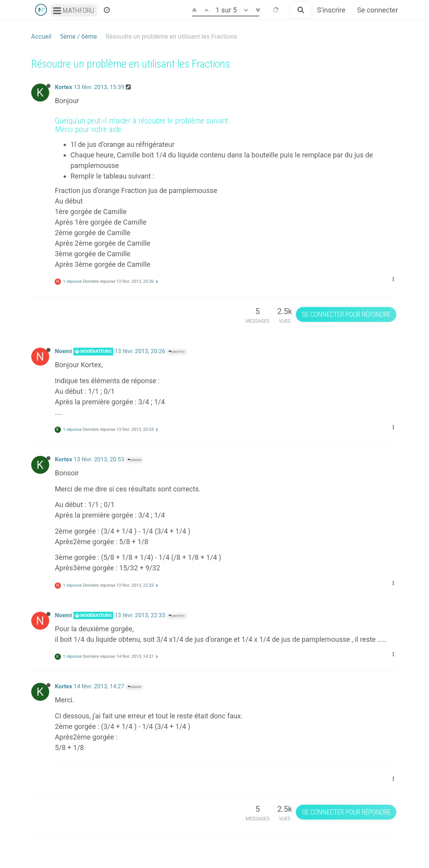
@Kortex (177, 352)
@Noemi (134, 460)
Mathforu (74, 10)
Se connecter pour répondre (346, 314)
